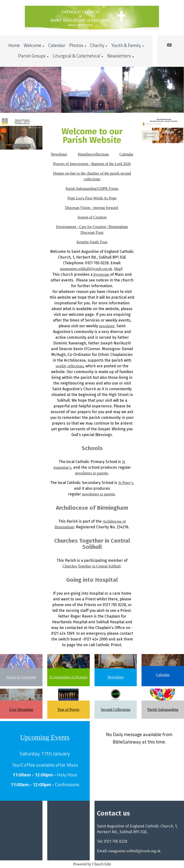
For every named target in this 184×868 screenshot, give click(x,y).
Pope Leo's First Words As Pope (92, 198)
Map (118, 269)
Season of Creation (92, 217)
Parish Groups (32, 56)
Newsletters (119, 56)
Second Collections (116, 709)
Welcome (32, 45)
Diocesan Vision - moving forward (92, 208)
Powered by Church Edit (92, 864)
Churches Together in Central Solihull (92, 566)
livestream (101, 274)
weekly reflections (70, 366)
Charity (97, 45)
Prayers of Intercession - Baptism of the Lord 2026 (92, 164)
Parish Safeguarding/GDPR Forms (92, 189)
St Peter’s (125, 483)
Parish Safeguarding (163, 709)
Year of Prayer (68, 709)
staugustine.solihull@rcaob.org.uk (86, 269)
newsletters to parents (92, 473)
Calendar (57, 45)
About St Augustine (21, 677)
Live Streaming (21, 709)
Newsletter (59, 154)
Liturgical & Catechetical (76, 56)
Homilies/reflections (93, 154)
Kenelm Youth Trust (92, 242)
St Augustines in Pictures (68, 677)
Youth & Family (126, 45)
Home (14, 45)
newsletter (107, 326)
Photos (76, 45)
